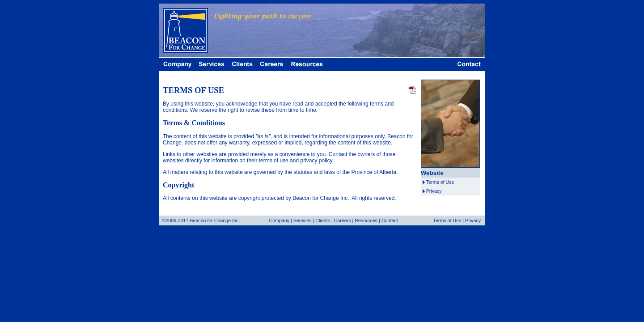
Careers (343, 220)
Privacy (434, 191)
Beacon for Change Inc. (321, 198)
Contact (390, 220)
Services (303, 220)
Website (432, 173)
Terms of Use (440, 182)
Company (279, 220)
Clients (323, 220)
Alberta (388, 172)
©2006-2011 (176, 220)
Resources (366, 220)
